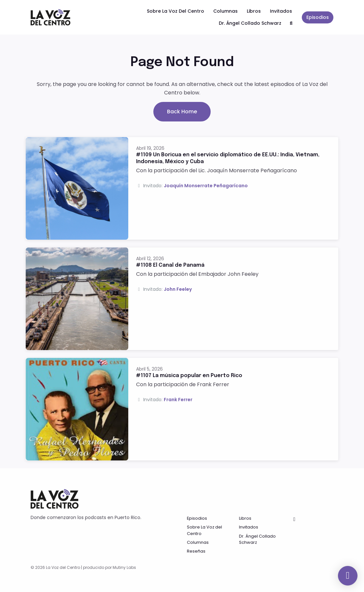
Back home (182, 112)
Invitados (281, 11)
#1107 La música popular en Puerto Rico (189, 376)
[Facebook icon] (294, 519)
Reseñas (196, 551)
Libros (254, 11)
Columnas (225, 11)
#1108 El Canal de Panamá (170, 265)
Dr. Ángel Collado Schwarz (250, 23)
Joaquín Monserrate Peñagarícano (206, 186)
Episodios (318, 17)
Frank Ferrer (178, 400)
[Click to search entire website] (291, 23)
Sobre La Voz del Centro (175, 11)
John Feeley (178, 289)
